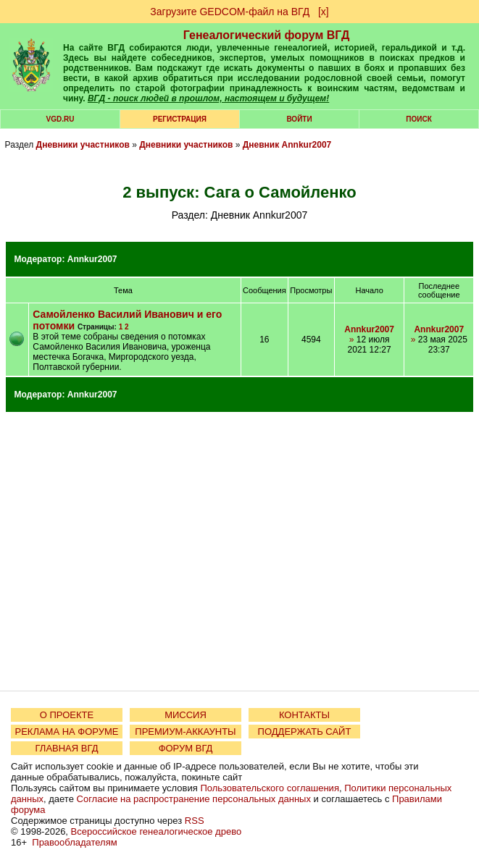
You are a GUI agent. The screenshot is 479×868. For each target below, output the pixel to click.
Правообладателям (74, 842)
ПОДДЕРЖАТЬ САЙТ (305, 732)
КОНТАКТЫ (304, 715)
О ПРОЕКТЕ (67, 715)
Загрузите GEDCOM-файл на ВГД (230, 12)
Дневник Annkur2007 (287, 145)
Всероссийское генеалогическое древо (157, 831)
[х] (324, 12)
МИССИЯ (186, 715)
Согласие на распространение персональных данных (194, 799)
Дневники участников (83, 145)
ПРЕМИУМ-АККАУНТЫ (185, 732)
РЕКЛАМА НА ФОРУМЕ (66, 732)
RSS (195, 821)
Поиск (418, 119)
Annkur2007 (92, 259)
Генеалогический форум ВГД (267, 35)
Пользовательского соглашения (270, 788)
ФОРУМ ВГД (186, 748)
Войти (299, 119)
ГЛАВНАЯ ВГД (67, 748)
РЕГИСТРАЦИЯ (180, 119)
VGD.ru (61, 119)
